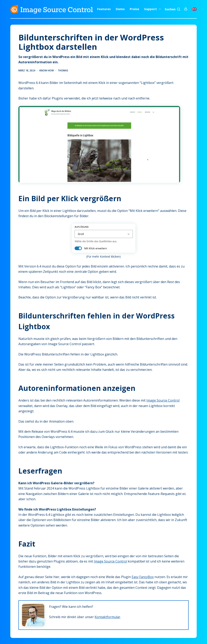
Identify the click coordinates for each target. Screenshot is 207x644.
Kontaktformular (107, 617)
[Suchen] (172, 9)
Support (153, 9)
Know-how (47, 70)
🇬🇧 (194, 9)
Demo (120, 9)
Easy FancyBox (143, 577)
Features (104, 9)
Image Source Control (163, 400)
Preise (134, 9)
